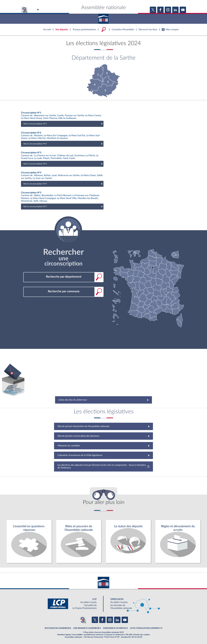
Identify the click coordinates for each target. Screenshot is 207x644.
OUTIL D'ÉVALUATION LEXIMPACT (145, 628)
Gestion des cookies (142, 635)
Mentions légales (64, 635)
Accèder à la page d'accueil (103, 18)
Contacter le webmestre (115, 635)
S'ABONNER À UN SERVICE (115, 628)
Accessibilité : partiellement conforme (88, 635)
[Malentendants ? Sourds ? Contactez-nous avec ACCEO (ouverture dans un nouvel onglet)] (83, 620)
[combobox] (63, 277)
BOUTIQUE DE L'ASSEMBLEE (57, 628)
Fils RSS (129, 635)
